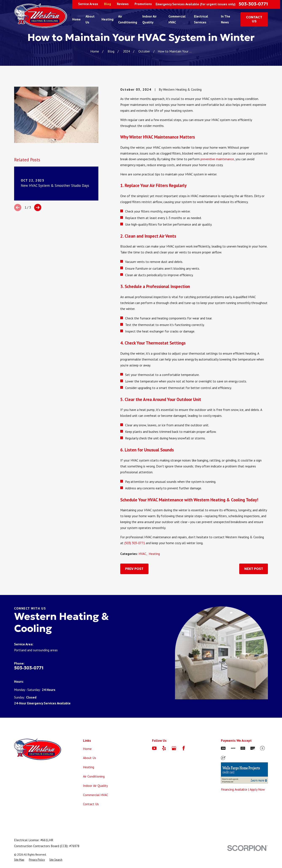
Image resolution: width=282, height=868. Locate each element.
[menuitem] (19, 860)
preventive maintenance (217, 159)
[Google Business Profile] (174, 748)
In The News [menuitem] (226, 19)
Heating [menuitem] (108, 19)
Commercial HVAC (96, 795)
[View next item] (38, 207)
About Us (90, 758)
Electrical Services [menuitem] (201, 19)
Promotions (143, 4)
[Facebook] (184, 748)
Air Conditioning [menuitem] (128, 19)
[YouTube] (154, 748)
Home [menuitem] (76, 19)
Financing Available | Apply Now (243, 789)
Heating (154, 554)
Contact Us (91, 804)
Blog (108, 4)
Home (87, 749)
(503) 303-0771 (135, 543)
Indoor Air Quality (95, 786)
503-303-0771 (253, 4)
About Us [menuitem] (90, 19)
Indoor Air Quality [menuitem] (150, 19)
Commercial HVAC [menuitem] (177, 19)
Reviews (123, 4)
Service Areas (88, 4)
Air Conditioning (94, 776)
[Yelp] (164, 748)
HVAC (142, 554)
